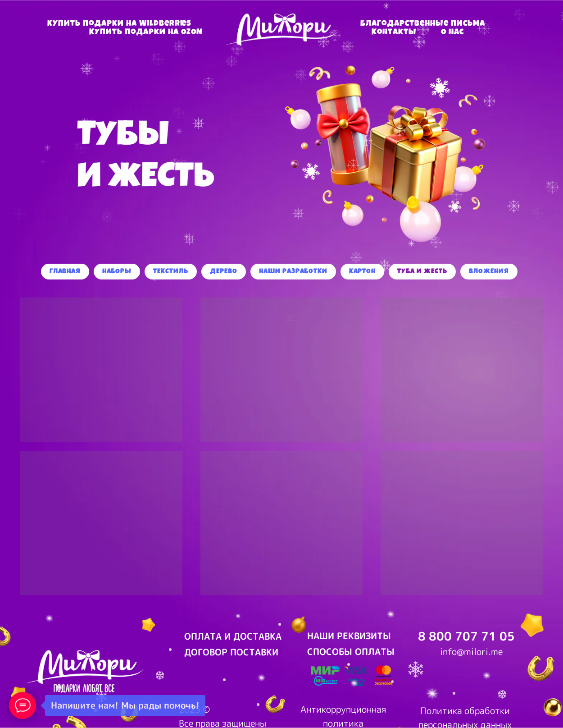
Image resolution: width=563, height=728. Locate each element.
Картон (362, 272)
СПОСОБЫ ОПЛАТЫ (351, 651)
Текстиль (171, 272)
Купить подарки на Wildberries (119, 24)
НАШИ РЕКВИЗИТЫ (349, 636)
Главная (65, 272)
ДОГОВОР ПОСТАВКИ (231, 652)
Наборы (117, 272)
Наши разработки (293, 272)
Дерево (224, 272)
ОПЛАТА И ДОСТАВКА (233, 636)
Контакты (394, 32)
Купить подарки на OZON (146, 32)
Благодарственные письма (423, 24)
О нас (452, 32)
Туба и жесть (422, 272)
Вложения (489, 272)
